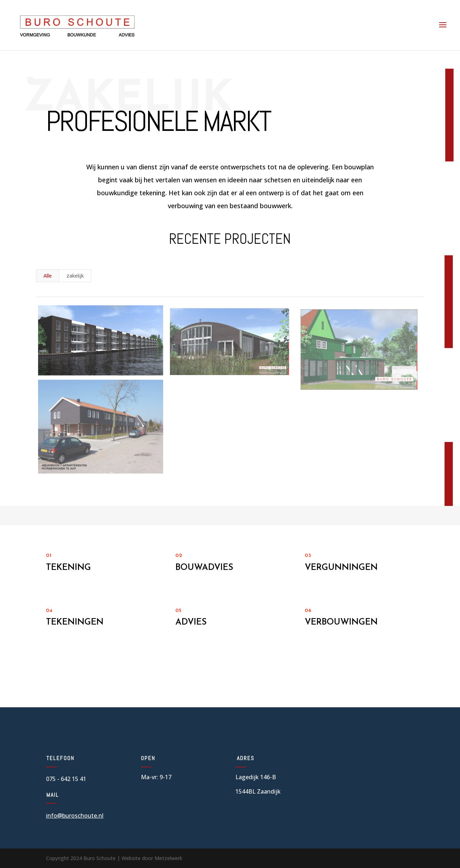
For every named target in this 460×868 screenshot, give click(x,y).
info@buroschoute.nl (75, 816)
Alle (48, 276)
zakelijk (75, 276)
